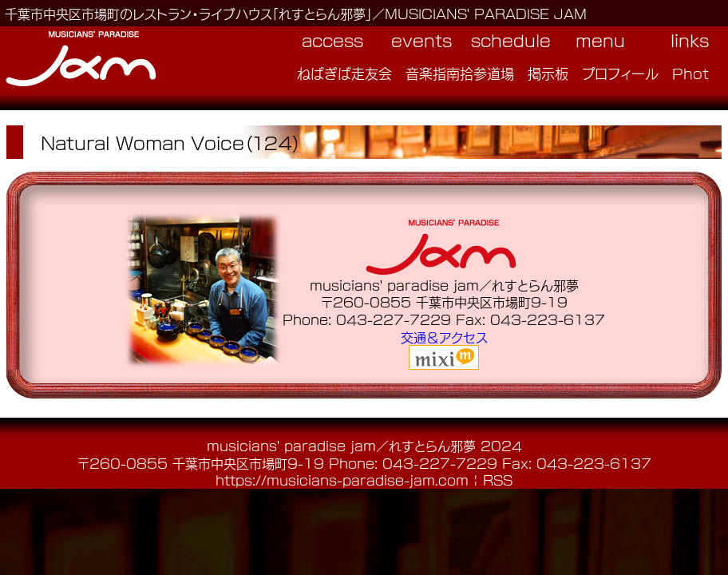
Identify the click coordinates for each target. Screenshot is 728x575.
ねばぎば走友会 (344, 73)
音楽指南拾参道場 (460, 73)
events (421, 40)
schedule (511, 40)
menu (600, 40)
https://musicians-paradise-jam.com (342, 480)
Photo (695, 73)
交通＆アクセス (444, 337)
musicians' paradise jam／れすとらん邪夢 (341, 445)
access (332, 40)
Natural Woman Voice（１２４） (171, 142)
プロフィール (620, 73)
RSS (498, 480)
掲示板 (548, 73)
